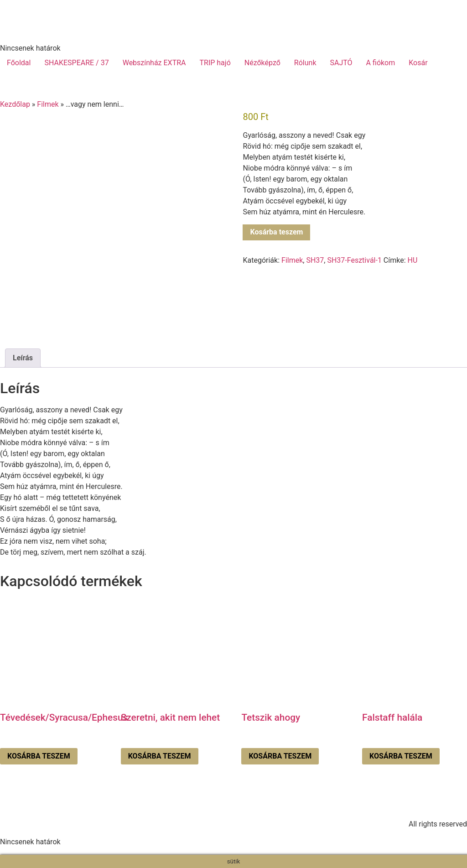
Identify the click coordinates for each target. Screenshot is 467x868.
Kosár (418, 63)
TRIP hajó (215, 63)
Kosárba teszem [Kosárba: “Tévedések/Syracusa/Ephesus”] (39, 756)
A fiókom (381, 63)
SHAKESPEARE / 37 (76, 63)
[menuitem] (446, 63)
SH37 (315, 260)
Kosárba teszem (276, 232)
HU (413, 260)
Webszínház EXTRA (154, 63)
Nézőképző (262, 63)
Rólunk (305, 63)
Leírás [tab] (23, 358)
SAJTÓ (341, 63)
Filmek (48, 104)
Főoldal (19, 63)
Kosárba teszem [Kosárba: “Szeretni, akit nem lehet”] (160, 756)
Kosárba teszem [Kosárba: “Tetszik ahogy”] (280, 756)
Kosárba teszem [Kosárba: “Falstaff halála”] (401, 756)
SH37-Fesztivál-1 (354, 260)
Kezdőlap (15, 104)
